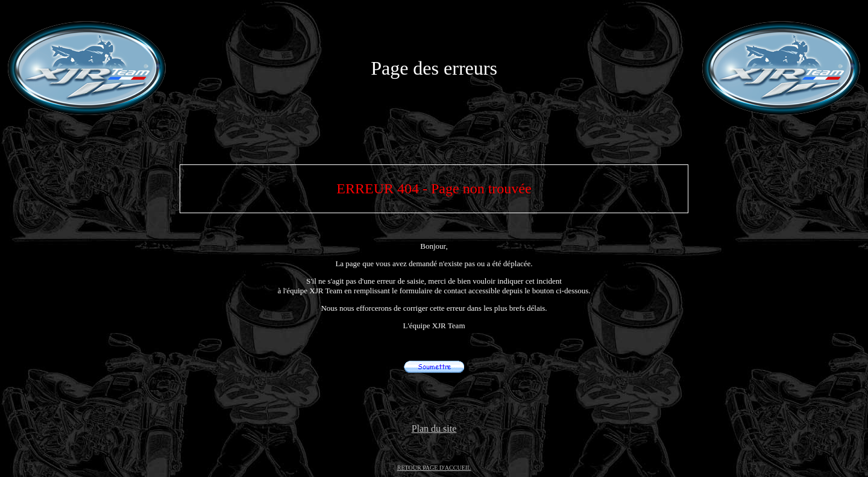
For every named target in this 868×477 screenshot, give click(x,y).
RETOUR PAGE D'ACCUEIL (434, 468)
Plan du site (434, 429)
